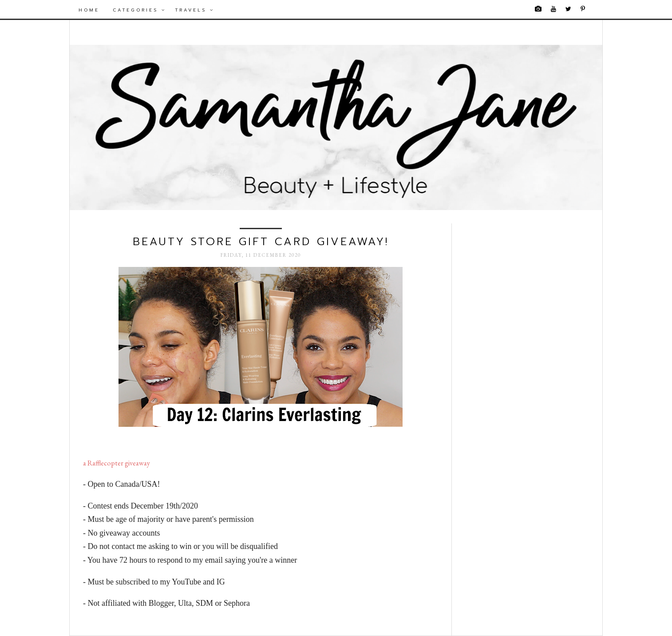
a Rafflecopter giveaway (117, 463)
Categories (139, 10)
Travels (195, 10)
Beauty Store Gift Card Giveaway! (261, 242)
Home (89, 10)
